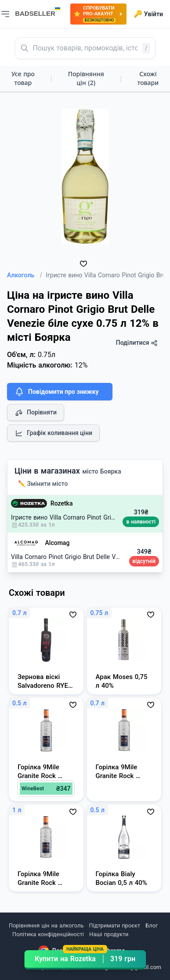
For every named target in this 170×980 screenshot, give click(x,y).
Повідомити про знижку (56, 392)
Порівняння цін (86, 78)
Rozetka (62, 503)
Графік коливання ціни (53, 433)
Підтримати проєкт (115, 925)
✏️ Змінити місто (43, 484)
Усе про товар (23, 78)
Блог (152, 925)
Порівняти (36, 413)
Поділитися (137, 343)
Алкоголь (25, 275)
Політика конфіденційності (48, 934)
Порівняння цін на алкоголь (46, 925)
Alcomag (58, 543)
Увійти (148, 14)
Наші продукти (109, 934)
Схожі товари (148, 78)
